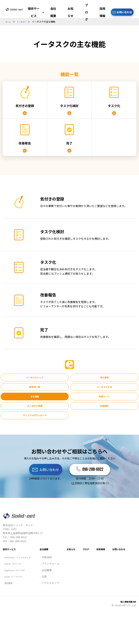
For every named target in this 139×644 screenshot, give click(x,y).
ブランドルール (14, 594)
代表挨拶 (10, 587)
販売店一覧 (117, 378)
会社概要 (53, 12)
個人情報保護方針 (127, 632)
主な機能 (69, 390)
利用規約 (69, 401)
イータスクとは (22, 390)
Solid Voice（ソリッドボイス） (23, 547)
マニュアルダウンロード (117, 401)
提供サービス (33, 12)
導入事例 (69, 378)
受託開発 (10, 573)
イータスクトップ (22, 378)
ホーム (9, 22)
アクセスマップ (13, 613)
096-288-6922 (105, 458)
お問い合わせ (124, 12)
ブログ (86, 12)
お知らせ (70, 12)
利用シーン (116, 390)
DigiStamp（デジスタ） (19, 560)
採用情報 (102, 12)
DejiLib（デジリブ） (17, 554)
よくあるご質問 (22, 401)
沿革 (7, 607)
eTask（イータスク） (17, 567)
